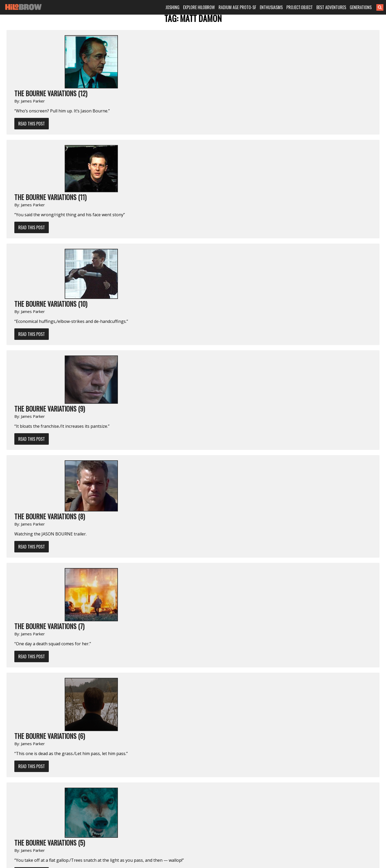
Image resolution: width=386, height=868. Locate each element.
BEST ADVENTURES (331, 7)
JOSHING (172, 7)
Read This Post (32, 124)
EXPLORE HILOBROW (199, 7)
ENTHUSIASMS (271, 7)
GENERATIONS (361, 7)
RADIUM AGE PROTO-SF (237, 7)
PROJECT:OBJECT (300, 7)
